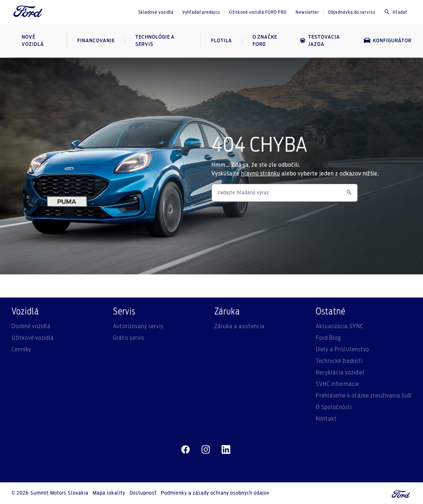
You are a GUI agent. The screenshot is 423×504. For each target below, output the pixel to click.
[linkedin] (226, 450)
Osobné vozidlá (31, 326)
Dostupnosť (143, 493)
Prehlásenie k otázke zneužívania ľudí (364, 396)
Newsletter (307, 12)
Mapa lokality (109, 493)
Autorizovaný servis (138, 326)
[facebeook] (186, 450)
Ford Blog (328, 338)
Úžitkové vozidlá (33, 338)
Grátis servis (129, 338)
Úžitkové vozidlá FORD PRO (258, 12)
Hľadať (396, 12)
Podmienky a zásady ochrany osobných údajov (215, 493)
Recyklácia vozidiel (340, 373)
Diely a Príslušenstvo (343, 349)
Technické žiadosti (339, 361)
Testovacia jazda (320, 41)
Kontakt (326, 419)
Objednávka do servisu (352, 12)
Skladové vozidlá (156, 12)
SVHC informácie (337, 384)
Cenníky (21, 349)
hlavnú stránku (261, 174)
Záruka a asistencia (239, 326)
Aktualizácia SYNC (340, 326)
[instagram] (206, 450)
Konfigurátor (387, 40)
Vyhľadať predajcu (201, 12)
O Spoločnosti (334, 407)
